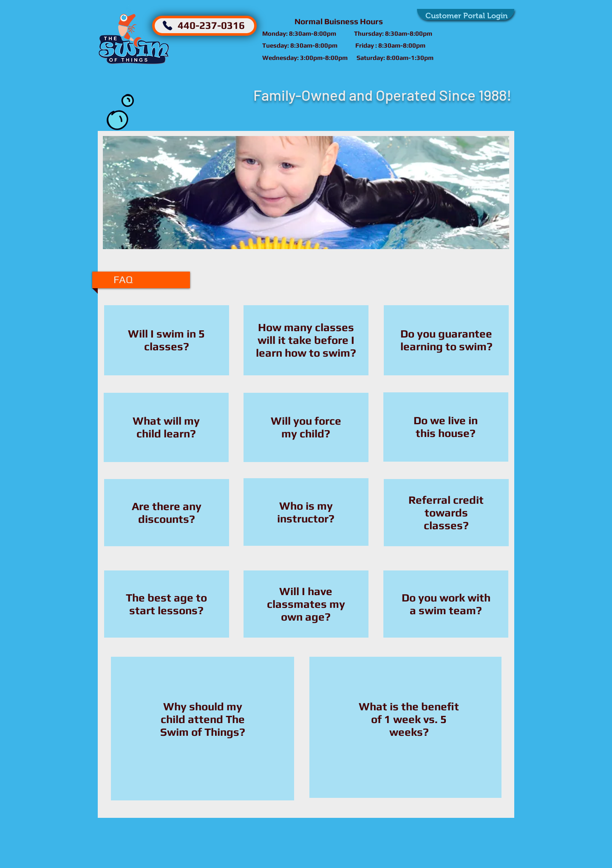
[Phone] (167, 26)
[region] (167, 341)
